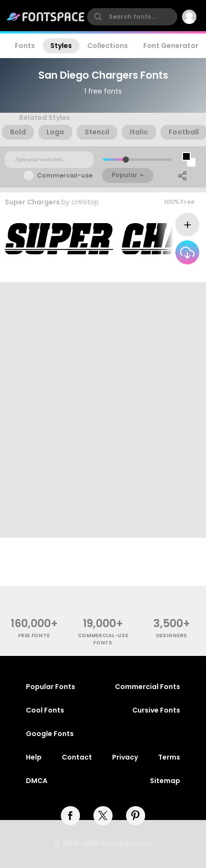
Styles (61, 46)
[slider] (126, 160)
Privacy (125, 757)
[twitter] (103, 816)
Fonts (25, 46)
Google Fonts (50, 734)
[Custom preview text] (49, 160)
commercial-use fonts (103, 639)
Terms (169, 757)
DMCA (37, 781)
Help (34, 757)
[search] (132, 17)
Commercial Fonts (148, 687)
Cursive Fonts (156, 710)
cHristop (85, 202)
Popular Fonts (51, 687)
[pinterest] (136, 816)
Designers (172, 636)
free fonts (34, 636)
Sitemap (165, 781)
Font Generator (171, 46)
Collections (108, 46)
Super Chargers (32, 202)
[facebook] (70, 816)
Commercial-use (65, 175)
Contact (77, 757)
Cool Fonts (45, 710)
